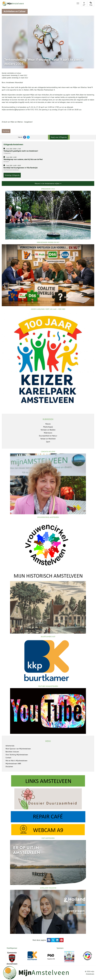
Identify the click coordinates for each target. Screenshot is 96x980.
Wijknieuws (48, 433)
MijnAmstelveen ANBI (13, 764)
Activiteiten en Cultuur (14, 73)
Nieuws (48, 424)
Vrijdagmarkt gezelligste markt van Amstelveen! (21, 151)
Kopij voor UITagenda (59, 137)
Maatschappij (48, 427)
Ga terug (6, 131)
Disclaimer (9, 767)
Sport (48, 442)
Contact (8, 758)
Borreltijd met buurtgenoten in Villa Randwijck (21, 168)
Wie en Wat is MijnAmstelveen (16, 761)
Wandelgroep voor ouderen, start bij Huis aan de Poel (23, 159)
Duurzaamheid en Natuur (48, 436)
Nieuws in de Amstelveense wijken (48, 183)
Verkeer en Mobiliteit (48, 439)
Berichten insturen (12, 752)
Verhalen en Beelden (48, 430)
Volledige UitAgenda (12, 175)
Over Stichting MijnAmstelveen (17, 755)
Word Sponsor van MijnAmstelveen (18, 749)
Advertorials (10, 746)
